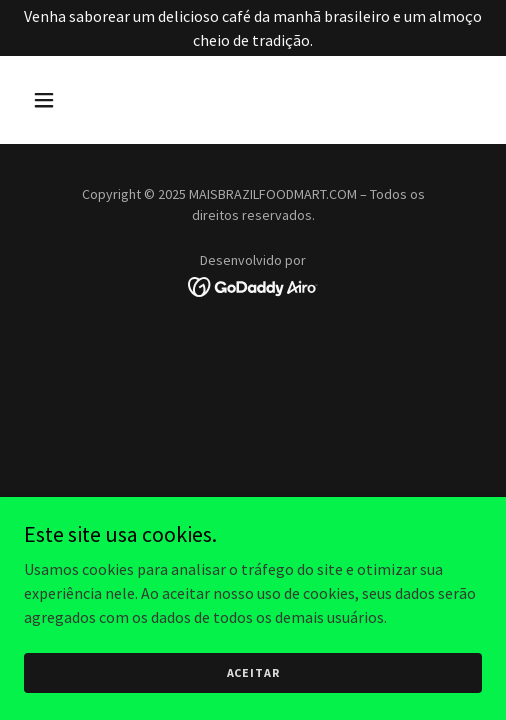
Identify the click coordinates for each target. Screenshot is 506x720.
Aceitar (253, 672)
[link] (253, 285)
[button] (76, 100)
